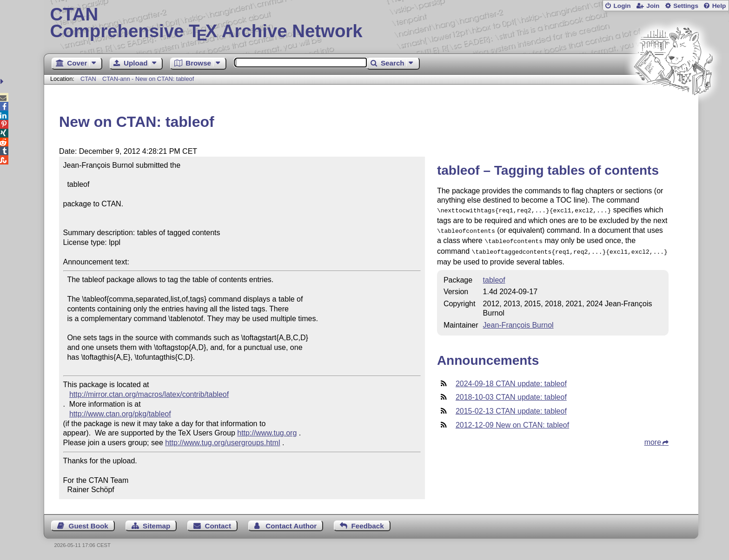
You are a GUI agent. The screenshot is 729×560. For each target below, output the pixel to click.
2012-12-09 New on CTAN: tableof (512, 421)
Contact (218, 526)
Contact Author (291, 526)
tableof (494, 276)
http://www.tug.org (267, 433)
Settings (686, 6)
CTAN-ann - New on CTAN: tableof (148, 79)
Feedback (368, 526)
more (653, 438)
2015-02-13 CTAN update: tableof (511, 407)
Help (719, 6)
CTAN (88, 79)
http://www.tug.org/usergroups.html (222, 443)
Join (653, 6)
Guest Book (89, 526)
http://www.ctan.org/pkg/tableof (120, 414)
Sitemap (156, 526)
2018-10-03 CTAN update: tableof (511, 393)
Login (622, 6)
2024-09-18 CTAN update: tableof (511, 380)
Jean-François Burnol (518, 321)
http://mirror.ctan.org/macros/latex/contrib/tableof (149, 394)
